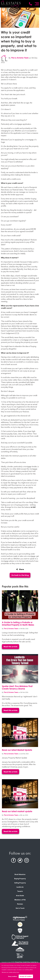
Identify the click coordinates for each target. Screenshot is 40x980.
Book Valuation (20, 874)
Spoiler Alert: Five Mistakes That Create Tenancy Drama (17, 687)
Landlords (20, 887)
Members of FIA (20, 900)
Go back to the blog (20, 575)
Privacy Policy (19, 962)
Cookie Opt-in (34, 962)
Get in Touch (20, 908)
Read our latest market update (17, 811)
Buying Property (20, 879)
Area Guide (20, 896)
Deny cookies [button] (13, 976)
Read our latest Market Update (17, 750)
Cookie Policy (26, 962)
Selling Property (20, 883)
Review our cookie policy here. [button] (11, 972)
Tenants (20, 891)
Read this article (11, 647)
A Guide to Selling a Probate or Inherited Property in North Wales (18, 624)
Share (20, 569)
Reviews (20, 904)
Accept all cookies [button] (26, 976)
